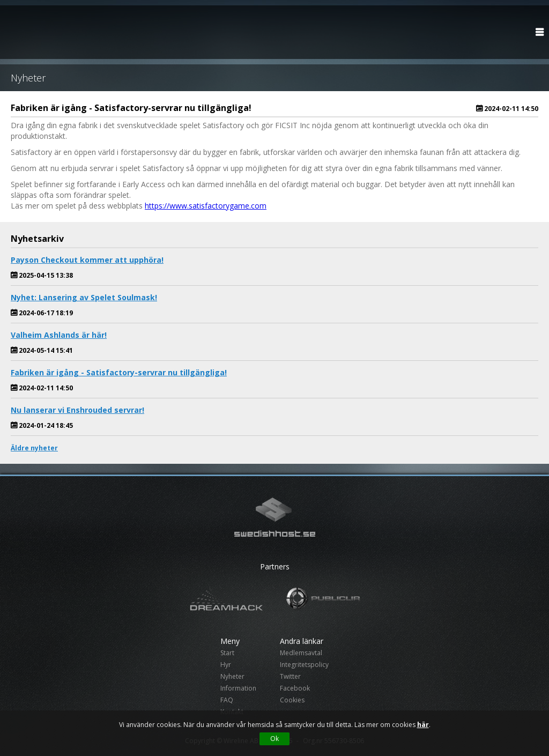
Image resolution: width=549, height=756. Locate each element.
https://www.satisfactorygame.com (206, 206)
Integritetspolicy (304, 665)
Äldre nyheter (34, 448)
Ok (274, 739)
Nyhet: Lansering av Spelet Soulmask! (84, 297)
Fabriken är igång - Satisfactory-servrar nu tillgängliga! (119, 372)
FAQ (227, 700)
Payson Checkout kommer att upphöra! (87, 260)
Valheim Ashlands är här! (59, 335)
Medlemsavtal (301, 653)
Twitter (290, 676)
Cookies (292, 700)
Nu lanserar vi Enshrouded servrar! (77, 410)
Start (227, 653)
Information (238, 688)
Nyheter (232, 676)
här (423, 725)
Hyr (226, 665)
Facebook (295, 688)
